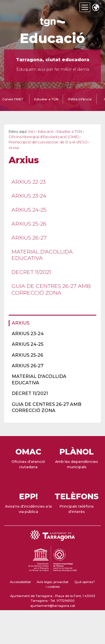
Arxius (21, 323)
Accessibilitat (20, 582)
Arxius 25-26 (29, 224)
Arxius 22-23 (29, 182)
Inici (32, 132)
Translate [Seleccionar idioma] (95, 8)
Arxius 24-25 (29, 210)
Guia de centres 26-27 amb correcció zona (51, 289)
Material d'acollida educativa (42, 255)
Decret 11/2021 (31, 272)
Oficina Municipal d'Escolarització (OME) (44, 137)
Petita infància (80, 99)
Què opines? (85, 582)
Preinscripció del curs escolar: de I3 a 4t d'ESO (48, 142)
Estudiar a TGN (46, 99)
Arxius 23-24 (29, 196)
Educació (53, 38)
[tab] (46, 100)
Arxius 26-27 (29, 238)
